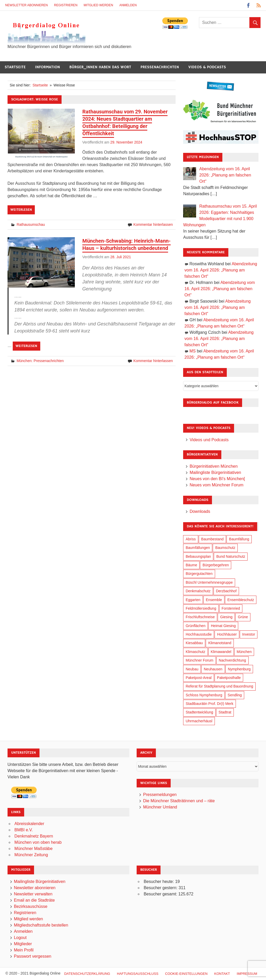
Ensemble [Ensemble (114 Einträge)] (214, 600)
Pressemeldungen (160, 795)
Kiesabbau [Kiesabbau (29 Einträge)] (194, 643)
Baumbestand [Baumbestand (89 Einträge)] (212, 539)
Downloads (200, 511)
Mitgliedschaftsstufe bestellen (41, 925)
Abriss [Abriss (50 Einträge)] (191, 539)
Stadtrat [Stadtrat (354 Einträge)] (225, 712)
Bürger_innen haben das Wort (100, 67)
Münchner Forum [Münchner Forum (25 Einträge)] (200, 660)
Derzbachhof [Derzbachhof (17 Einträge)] (226, 591)
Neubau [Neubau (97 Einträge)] (192, 669)
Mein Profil (24, 950)
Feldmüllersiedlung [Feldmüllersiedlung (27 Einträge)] (201, 608)
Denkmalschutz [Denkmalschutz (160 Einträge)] (198, 591)
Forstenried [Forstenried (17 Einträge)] (231, 608)
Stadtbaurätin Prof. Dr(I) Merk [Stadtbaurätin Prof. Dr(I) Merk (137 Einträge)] (210, 704)
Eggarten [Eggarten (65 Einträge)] (193, 600)
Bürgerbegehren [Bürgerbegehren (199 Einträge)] (216, 565)
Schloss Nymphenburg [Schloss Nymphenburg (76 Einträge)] (204, 695)
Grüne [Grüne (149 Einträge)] (243, 617)
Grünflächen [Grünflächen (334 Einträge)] (196, 626)
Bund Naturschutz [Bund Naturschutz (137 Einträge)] (231, 556)
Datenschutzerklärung (87, 974)
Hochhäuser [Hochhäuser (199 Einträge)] (227, 634)
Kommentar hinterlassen (153, 224)
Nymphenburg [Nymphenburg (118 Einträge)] (239, 669)
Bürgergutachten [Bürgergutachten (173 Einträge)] (199, 574)
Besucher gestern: (161, 888)
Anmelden (128, 5)
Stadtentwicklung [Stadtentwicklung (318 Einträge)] (199, 712)
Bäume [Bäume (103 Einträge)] (191, 565)
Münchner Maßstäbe (34, 849)
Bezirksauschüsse (31, 906)
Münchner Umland (160, 807)
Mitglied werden (98, 5)
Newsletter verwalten (33, 894)
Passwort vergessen (32, 956)
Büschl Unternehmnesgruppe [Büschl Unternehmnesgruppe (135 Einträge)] (209, 582)
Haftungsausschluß (138, 974)
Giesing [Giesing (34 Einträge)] (226, 617)
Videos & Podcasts (207, 67)
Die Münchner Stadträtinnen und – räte (179, 801)
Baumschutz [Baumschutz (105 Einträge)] (225, 548)
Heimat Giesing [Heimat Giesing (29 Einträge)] (223, 626)
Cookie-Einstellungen (186, 974)
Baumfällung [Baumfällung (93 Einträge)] (239, 539)
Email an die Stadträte (34, 900)
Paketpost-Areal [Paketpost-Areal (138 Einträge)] (199, 678)
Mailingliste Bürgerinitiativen (215, 472)
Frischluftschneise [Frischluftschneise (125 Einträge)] (200, 617)
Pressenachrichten (160, 67)
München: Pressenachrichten (40, 361)
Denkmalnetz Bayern (34, 836)
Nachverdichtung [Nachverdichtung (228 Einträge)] (232, 660)
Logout (20, 938)
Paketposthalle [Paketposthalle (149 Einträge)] (229, 678)
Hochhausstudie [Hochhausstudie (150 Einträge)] (199, 634)
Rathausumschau (31, 224)
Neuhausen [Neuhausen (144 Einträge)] (213, 669)
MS (192, 351)
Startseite (15, 67)
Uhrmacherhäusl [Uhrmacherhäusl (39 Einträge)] (199, 721)
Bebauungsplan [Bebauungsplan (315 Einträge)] (198, 556)
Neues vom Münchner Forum (217, 485)
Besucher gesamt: (161, 894)
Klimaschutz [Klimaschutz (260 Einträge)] (195, 652)
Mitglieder (23, 944)
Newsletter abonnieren (26, 5)
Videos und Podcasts (209, 440)
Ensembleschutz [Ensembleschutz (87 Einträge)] (241, 600)
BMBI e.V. (24, 830)
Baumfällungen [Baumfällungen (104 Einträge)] (198, 548)
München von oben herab (38, 842)
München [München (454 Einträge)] (244, 652)
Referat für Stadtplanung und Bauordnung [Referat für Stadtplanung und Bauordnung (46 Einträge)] (220, 686)
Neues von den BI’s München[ (217, 479)
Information (48, 67)
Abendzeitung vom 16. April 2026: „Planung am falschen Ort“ (221, 270)
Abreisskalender (29, 824)
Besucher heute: (159, 882)
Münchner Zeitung (31, 855)
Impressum (247, 974)
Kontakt (222, 974)
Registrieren (66, 5)
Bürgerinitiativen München (214, 466)
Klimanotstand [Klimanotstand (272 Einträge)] (220, 643)
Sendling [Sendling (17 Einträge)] (235, 695)
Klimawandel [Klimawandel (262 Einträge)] (221, 652)
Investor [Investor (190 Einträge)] (249, 634)
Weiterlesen (21, 210)
